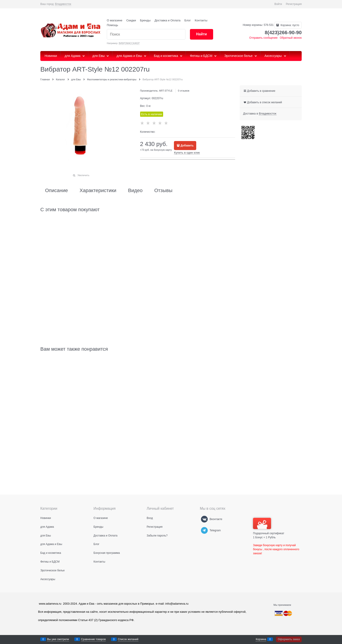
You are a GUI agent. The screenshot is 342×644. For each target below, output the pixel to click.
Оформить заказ (289, 639)
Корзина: (290, 25)
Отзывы (163, 191)
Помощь (112, 25)
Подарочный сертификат (269, 526)
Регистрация (294, 4)
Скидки (131, 20)
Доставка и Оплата (168, 20)
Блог (188, 20)
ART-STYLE (166, 91)
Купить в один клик (187, 153)
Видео (135, 191)
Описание (56, 191)
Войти (278, 4)
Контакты (201, 20)
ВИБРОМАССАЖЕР (129, 43)
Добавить (187, 146)
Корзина (261, 639)
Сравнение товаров (93, 639)
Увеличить (83, 175)
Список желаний (128, 639)
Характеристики (98, 191)
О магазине (115, 20)
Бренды (145, 20)
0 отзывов (184, 91)
